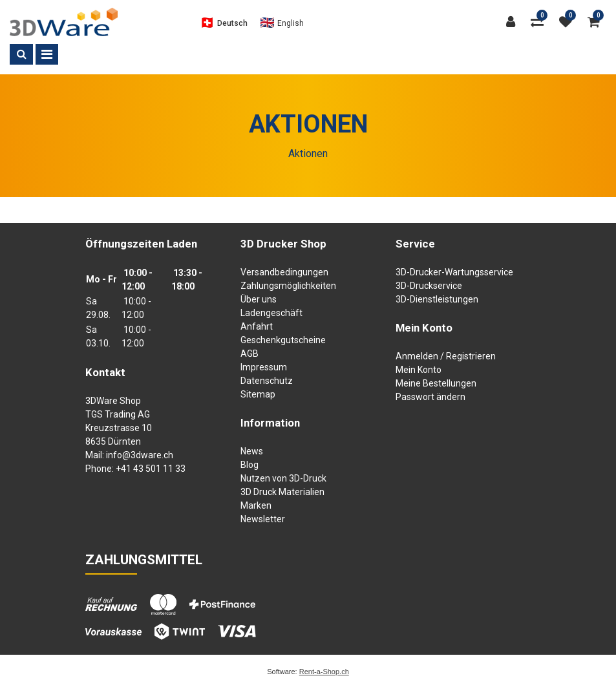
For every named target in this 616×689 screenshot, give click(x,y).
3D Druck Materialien (282, 492)
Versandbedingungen (284, 272)
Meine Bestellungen (436, 383)
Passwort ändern (430, 397)
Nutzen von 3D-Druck (283, 478)
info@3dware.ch (140, 455)
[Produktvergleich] (540, 22)
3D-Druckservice (429, 286)
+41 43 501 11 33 (151, 469)
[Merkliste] (569, 22)
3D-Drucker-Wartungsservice (454, 272)
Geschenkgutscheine (283, 340)
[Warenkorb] (597, 22)
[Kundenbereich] (514, 22)
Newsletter (263, 519)
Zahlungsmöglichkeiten (288, 286)
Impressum (264, 367)
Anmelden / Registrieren (446, 356)
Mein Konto (419, 370)
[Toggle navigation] (47, 54)
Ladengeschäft (271, 313)
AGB (250, 354)
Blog (250, 465)
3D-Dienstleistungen (437, 299)
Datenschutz (267, 381)
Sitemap (258, 394)
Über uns (259, 299)
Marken (256, 505)
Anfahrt (257, 326)
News (252, 451)
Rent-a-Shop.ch (324, 672)
